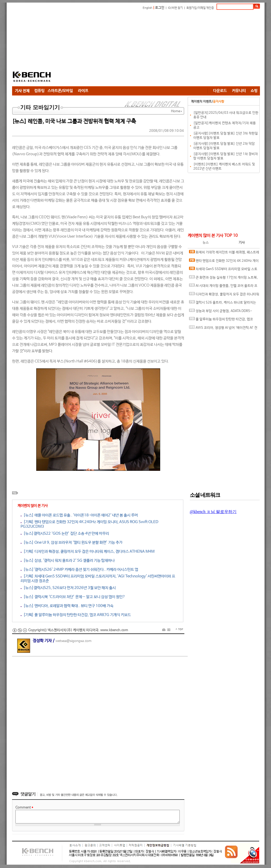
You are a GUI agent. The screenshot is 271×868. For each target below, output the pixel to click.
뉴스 (206, 243)
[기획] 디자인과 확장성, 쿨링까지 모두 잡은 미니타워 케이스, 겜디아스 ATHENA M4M (88, 552)
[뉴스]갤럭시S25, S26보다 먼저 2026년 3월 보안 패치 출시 (68, 588)
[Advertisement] (135, 49)
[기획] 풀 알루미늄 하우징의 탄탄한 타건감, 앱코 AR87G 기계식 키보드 (76, 615)
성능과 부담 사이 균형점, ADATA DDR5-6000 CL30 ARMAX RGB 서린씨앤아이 (221, 312)
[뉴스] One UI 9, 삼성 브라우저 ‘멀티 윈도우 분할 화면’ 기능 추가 (71, 542)
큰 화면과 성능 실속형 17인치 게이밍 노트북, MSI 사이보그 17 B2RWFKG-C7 (223, 279)
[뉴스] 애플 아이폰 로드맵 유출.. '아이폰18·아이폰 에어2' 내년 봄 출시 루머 (79, 515)
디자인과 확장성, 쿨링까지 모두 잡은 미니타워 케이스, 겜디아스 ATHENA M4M (224, 295)
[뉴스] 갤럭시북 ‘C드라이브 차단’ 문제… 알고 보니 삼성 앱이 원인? (73, 597)
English (148, 8)
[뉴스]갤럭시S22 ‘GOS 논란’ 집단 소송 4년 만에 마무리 (65, 533)
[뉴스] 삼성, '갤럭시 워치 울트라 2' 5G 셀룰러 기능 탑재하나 (68, 561)
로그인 (160, 8)
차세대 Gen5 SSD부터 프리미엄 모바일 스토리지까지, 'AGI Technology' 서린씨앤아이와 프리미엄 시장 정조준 (224, 270)
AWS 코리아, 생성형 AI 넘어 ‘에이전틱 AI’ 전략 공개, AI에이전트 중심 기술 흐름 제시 (223, 329)
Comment (24, 808)
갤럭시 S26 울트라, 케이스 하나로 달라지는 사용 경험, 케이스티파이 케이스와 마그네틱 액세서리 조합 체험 (224, 304)
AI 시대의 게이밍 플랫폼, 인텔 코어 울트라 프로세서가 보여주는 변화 (223, 287)
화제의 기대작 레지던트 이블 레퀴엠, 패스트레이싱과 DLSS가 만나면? (224, 253)
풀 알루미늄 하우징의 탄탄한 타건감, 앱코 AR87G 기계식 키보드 (221, 320)
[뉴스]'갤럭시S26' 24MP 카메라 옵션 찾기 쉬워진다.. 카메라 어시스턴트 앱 (79, 570)
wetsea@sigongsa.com (74, 641)
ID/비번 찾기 (175, 8)
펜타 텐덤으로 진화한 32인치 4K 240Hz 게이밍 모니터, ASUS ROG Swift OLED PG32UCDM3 (224, 262)
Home (176, 111)
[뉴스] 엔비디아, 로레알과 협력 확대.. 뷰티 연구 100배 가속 (67, 606)
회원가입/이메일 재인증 (200, 8)
